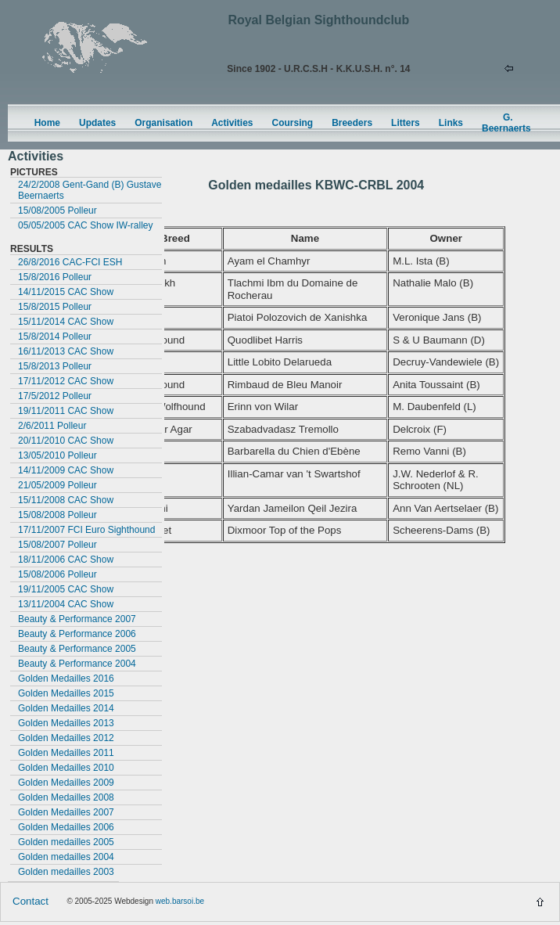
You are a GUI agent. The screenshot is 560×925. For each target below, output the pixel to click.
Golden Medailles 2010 (66, 768)
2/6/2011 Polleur (52, 426)
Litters (406, 123)
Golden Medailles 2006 (66, 827)
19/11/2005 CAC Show (66, 589)
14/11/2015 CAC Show (66, 292)
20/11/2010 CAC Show (66, 441)
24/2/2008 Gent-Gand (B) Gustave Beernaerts (90, 190)
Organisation (163, 123)
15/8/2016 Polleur (55, 277)
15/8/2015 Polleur (55, 307)
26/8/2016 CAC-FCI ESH (70, 262)
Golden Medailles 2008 (66, 797)
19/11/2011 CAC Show (66, 411)
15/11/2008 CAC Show (66, 500)
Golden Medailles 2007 (66, 812)
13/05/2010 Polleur (57, 455)
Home (47, 123)
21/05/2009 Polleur (57, 485)
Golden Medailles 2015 (66, 693)
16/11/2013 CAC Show (66, 351)
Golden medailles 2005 (66, 842)
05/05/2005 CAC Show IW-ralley (86, 225)
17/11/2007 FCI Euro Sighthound (86, 530)
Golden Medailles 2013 (66, 723)
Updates (97, 123)
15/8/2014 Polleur (55, 337)
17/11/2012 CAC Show (66, 381)
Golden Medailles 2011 (66, 753)
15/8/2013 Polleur (55, 366)
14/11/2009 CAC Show (66, 470)
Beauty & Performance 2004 (77, 664)
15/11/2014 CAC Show (66, 322)
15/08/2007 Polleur (57, 545)
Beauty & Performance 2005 (77, 649)
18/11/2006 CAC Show (66, 560)
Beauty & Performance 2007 (77, 619)
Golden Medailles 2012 (66, 738)
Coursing (293, 123)
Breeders (352, 123)
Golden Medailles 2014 (66, 708)
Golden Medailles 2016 (66, 678)
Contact (31, 901)
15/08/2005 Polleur (57, 211)
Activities (232, 123)
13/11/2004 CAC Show (66, 604)
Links (451, 123)
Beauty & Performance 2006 (77, 634)
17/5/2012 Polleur (55, 396)
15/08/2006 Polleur (57, 574)
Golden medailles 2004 (66, 857)
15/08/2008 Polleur (57, 515)
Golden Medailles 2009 (66, 783)
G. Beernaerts (506, 123)
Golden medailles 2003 (66, 872)
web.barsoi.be (180, 901)
